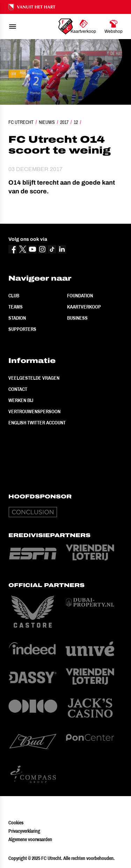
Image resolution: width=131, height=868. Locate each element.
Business (77, 318)
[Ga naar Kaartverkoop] (83, 27)
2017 (64, 122)
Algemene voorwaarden (30, 839)
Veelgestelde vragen (34, 378)
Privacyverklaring (24, 831)
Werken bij (21, 400)
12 (76, 122)
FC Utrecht (21, 122)
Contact (18, 389)
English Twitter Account (37, 423)
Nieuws (47, 122)
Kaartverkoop (84, 307)
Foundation (80, 296)
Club (14, 296)
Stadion (17, 318)
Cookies (16, 823)
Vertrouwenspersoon (34, 411)
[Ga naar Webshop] (114, 27)
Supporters (22, 329)
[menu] (13, 27)
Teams (16, 307)
